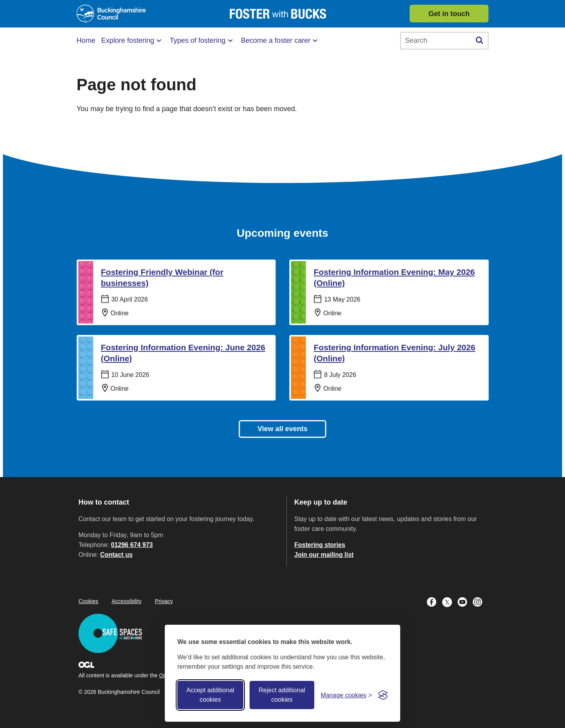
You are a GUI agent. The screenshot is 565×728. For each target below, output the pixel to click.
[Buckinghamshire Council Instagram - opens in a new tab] (480, 601)
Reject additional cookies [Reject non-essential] (282, 695)
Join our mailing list (324, 555)
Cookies (88, 601)
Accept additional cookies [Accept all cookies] (210, 695)
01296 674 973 (132, 545)
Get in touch (449, 14)
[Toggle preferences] (346, 695)
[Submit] (480, 41)
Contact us (116, 555)
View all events (282, 429)
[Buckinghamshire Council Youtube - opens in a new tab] (465, 601)
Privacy (164, 601)
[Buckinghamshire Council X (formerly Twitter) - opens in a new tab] (450, 601)
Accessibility (126, 601)
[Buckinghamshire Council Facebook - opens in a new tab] (435, 601)
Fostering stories (320, 545)
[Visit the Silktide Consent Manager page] (383, 695)
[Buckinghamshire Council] (111, 14)
